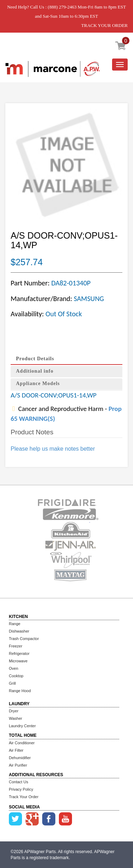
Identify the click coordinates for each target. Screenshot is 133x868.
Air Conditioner (22, 743)
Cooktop (16, 676)
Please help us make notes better (53, 449)
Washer (16, 718)
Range (15, 624)
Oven (13, 668)
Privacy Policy (21, 789)
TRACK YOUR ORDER (104, 25)
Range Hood (20, 691)
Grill (12, 683)
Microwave (18, 661)
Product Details (35, 359)
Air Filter (16, 750)
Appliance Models (38, 383)
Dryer (14, 711)
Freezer (16, 646)
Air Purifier (18, 765)
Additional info (35, 371)
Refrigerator (19, 653)
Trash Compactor (24, 639)
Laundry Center (22, 726)
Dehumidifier (20, 758)
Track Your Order (24, 797)
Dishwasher (19, 631)
